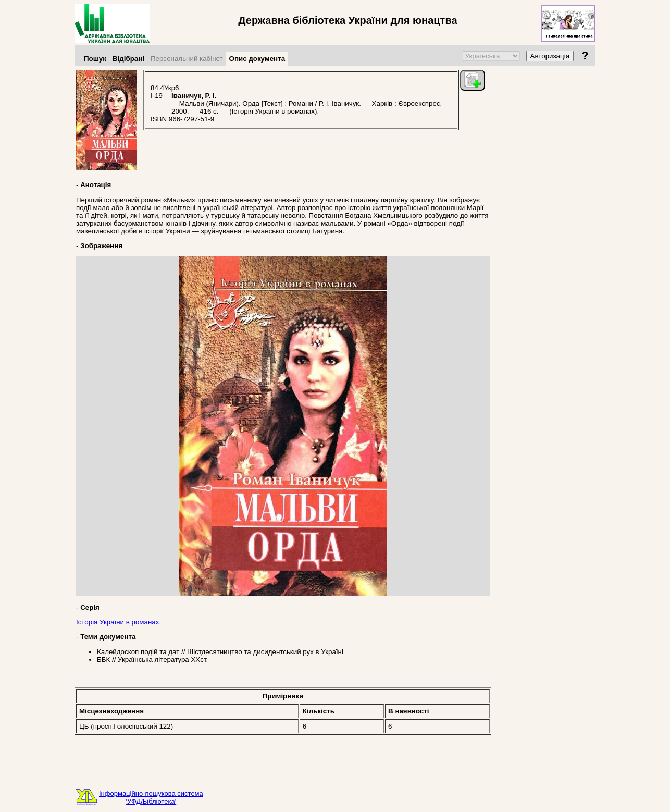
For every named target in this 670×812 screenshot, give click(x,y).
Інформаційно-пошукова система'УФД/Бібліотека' (151, 797)
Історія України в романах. (119, 622)
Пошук (95, 59)
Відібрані (128, 59)
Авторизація (550, 56)
